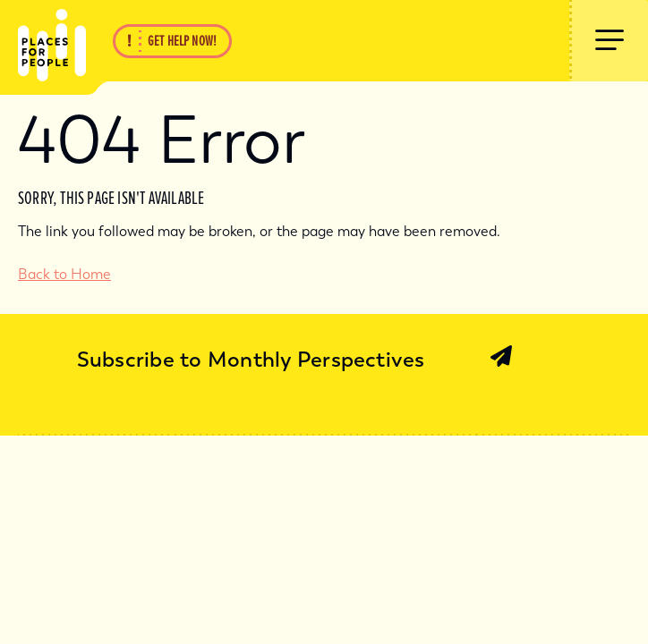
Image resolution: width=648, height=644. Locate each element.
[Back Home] (43, 41)
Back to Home (64, 274)
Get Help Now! (182, 41)
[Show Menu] (609, 41)
